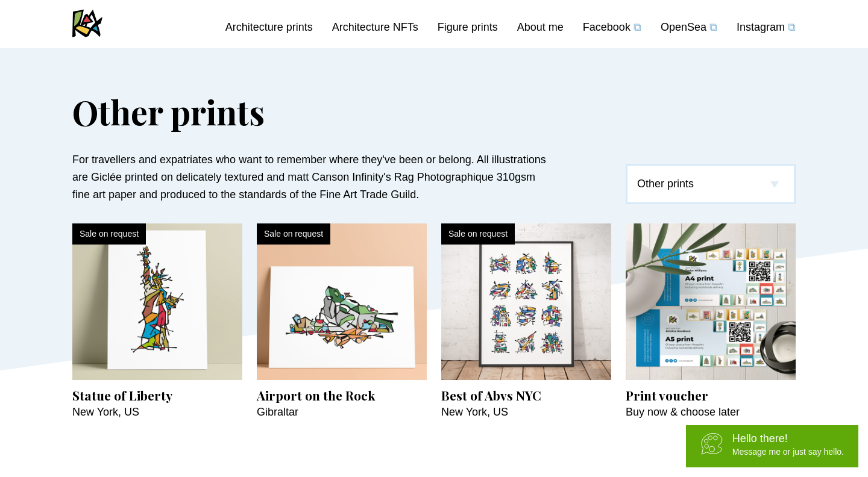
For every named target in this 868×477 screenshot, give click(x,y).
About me (540, 27)
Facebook (612, 27)
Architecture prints (269, 27)
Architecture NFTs (375, 27)
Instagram (766, 27)
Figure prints (468, 27)
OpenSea (689, 27)
